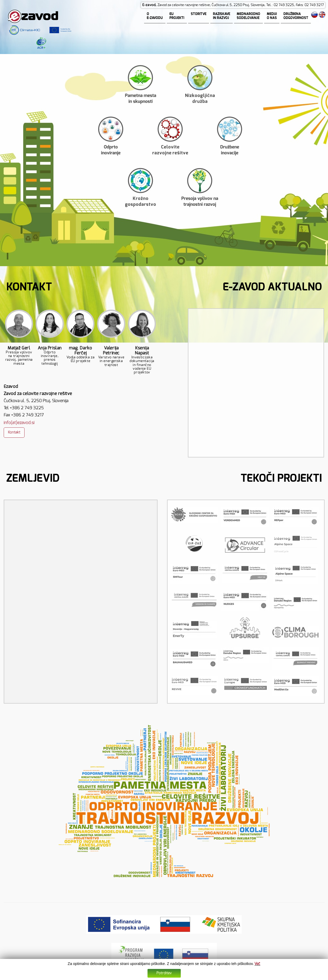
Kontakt (14, 432)
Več (257, 964)
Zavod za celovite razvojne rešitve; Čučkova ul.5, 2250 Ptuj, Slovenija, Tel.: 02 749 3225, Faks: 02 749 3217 (241, 5)
